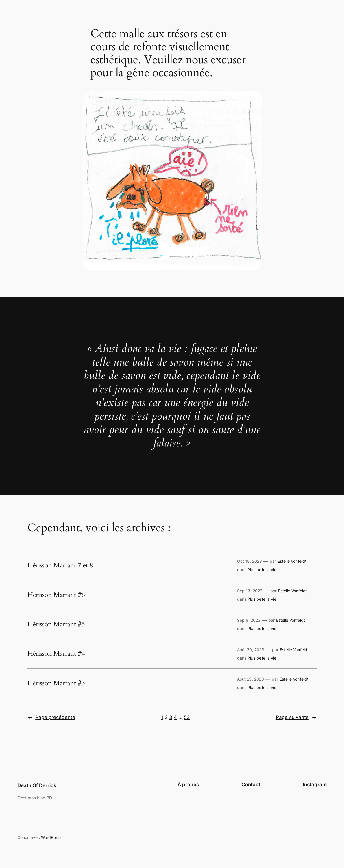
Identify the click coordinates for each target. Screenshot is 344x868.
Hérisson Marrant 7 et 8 (60, 565)
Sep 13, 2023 (250, 591)
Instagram (315, 785)
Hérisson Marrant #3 (56, 683)
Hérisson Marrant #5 (56, 624)
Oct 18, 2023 (249, 561)
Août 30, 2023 (251, 650)
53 (187, 717)
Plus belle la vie (262, 570)
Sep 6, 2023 (249, 620)
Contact (251, 785)
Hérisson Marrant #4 (56, 654)
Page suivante (296, 717)
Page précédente (51, 717)
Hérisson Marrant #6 (56, 595)
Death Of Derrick (37, 785)
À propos (188, 785)
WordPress (51, 837)
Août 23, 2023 (250, 679)
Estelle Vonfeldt (292, 561)
